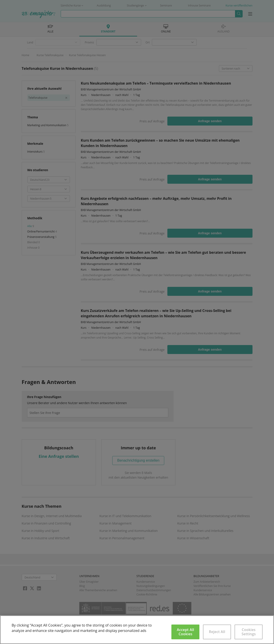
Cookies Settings (249, 632)
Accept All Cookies (185, 632)
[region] (137, 630)
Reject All (217, 632)
